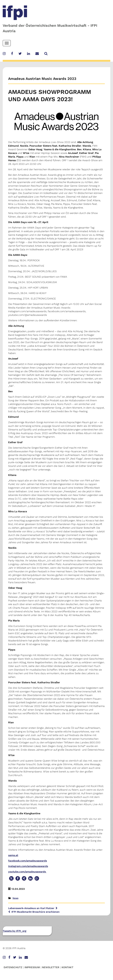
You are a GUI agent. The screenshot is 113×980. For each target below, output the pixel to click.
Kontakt (67, 967)
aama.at (13, 855)
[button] (11, 878)
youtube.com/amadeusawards (27, 872)
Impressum (32, 967)
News (15, 898)
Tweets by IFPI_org (15, 931)
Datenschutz (13, 967)
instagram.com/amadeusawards (28, 866)
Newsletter (51, 967)
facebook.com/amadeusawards (28, 861)
